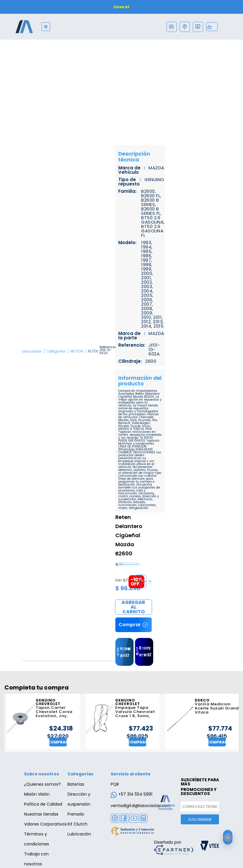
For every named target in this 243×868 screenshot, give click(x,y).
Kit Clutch (77, 824)
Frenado (76, 814)
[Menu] (46, 27)
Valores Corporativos (45, 824)
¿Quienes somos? (42, 784)
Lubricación (79, 834)
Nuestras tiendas (41, 814)
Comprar (134, 607)
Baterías (76, 784)
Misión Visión (37, 794)
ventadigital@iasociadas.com (141, 806)
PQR (115, 784)
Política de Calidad (43, 804)
